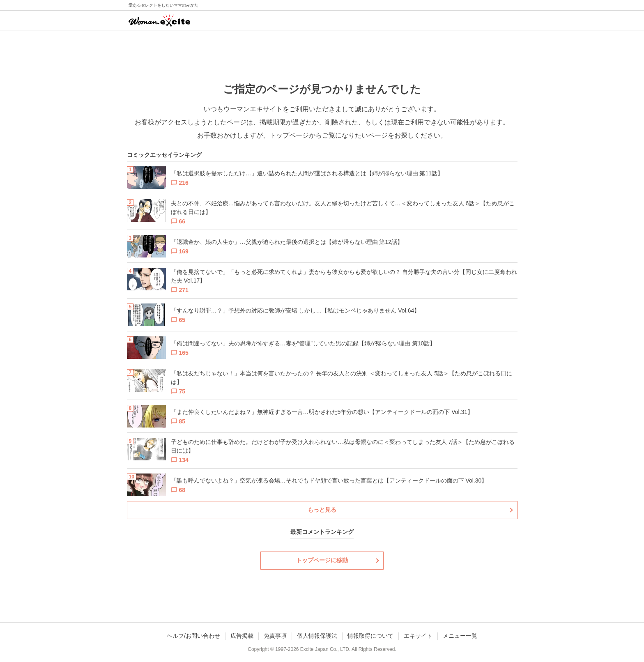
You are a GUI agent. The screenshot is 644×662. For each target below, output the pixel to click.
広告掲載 (242, 636)
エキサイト (418, 636)
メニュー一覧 (460, 636)
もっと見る (322, 510)
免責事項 (275, 636)
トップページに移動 (322, 560)
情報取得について (370, 636)
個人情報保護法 (317, 636)
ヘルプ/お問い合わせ (193, 636)
